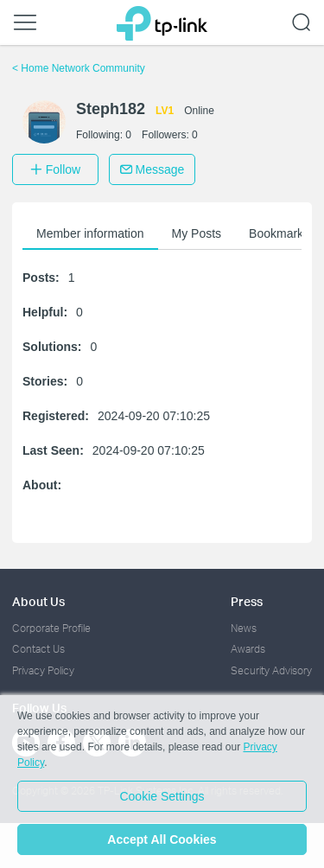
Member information (90, 233)
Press (247, 601)
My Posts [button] (197, 233)
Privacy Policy (43, 670)
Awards (248, 649)
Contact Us (38, 649)
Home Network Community (79, 68)
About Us (38, 601)
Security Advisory (271, 670)
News (244, 628)
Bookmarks (279, 233)
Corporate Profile (51, 628)
